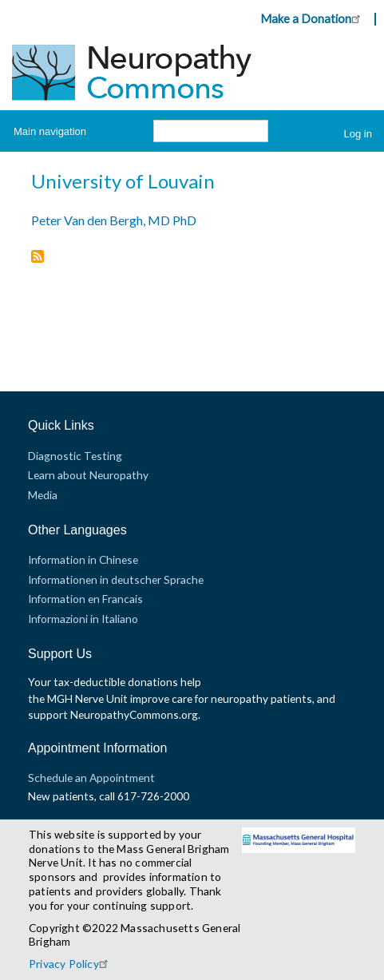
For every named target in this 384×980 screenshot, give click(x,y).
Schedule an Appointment (91, 778)
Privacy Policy (71, 964)
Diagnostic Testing (75, 456)
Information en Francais (85, 599)
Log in (358, 134)
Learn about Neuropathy (88, 475)
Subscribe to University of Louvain (38, 258)
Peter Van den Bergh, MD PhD (114, 220)
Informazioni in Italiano (83, 619)
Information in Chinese (83, 559)
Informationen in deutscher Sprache (116, 579)
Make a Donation (313, 18)
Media (43, 495)
